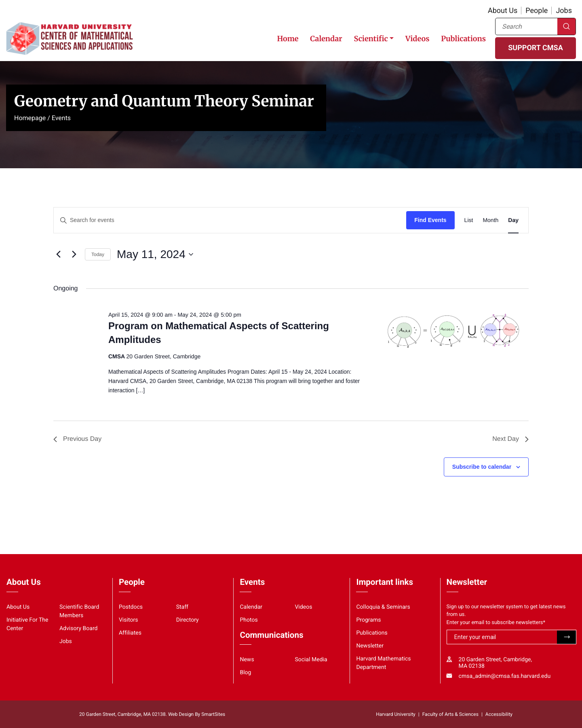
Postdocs (131, 607)
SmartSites (213, 714)
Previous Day (77, 439)
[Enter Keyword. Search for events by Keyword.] (230, 220)
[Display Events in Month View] (490, 220)
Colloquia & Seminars (383, 607)
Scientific (371, 39)
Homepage (30, 118)
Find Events (430, 220)
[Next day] (74, 254)
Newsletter (370, 646)
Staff (182, 607)
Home (288, 39)
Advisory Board (79, 629)
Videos (417, 39)
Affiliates (130, 633)
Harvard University (395, 714)
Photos (249, 620)
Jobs (564, 11)
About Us (503, 11)
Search (566, 26)
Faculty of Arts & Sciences (450, 714)
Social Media (311, 660)
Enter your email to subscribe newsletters (496, 623)
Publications (463, 39)
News (247, 660)
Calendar (326, 39)
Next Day (510, 439)
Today (98, 254)
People (537, 11)
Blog (245, 673)
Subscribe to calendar (482, 467)
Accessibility (499, 714)
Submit (566, 637)
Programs (368, 620)
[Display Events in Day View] (513, 220)
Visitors (129, 620)
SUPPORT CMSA (535, 48)
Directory (188, 620)
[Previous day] (58, 254)
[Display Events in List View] (469, 220)
